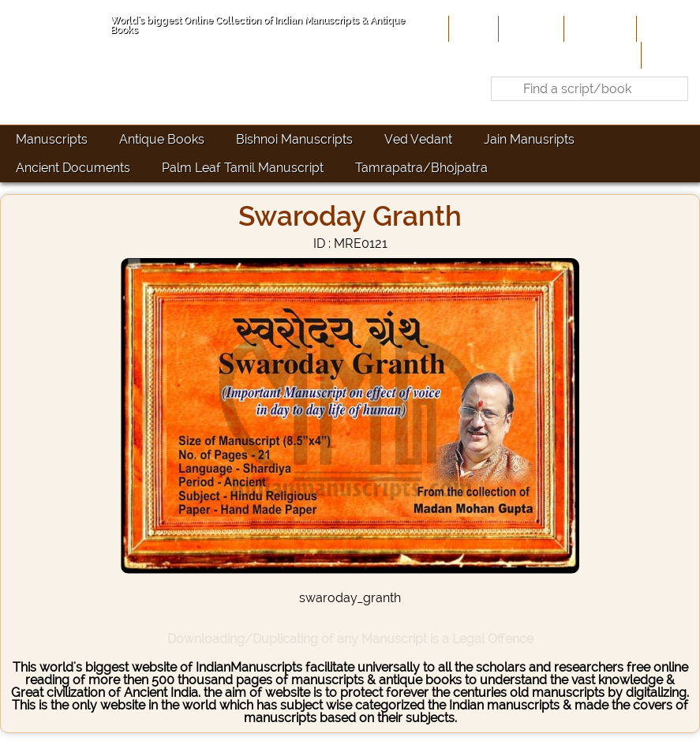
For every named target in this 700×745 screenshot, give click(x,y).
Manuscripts (52, 139)
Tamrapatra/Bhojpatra (421, 168)
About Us (530, 28)
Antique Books (162, 139)
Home (472, 28)
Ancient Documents (73, 168)
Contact (669, 54)
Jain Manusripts (529, 139)
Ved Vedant (418, 139)
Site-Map (666, 28)
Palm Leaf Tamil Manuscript (243, 168)
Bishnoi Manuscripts (294, 139)
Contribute (599, 28)
